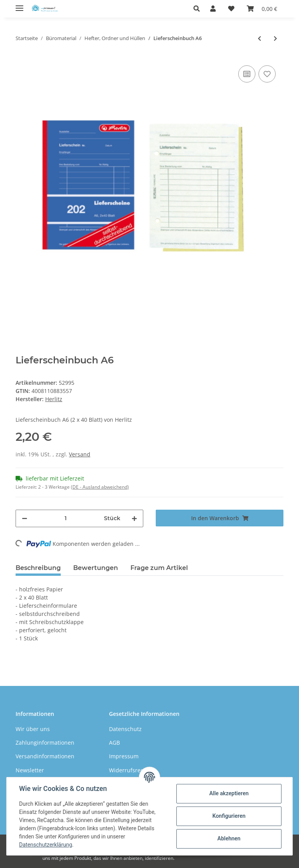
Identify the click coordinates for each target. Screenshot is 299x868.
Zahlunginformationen (45, 743)
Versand (80, 454)
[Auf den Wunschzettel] (267, 74)
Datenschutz (125, 729)
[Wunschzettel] (231, 9)
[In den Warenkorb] (220, 518)
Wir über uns (33, 729)
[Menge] (66, 518)
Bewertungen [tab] (96, 568)
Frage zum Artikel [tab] (159, 568)
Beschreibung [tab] (38, 568)
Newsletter (30, 770)
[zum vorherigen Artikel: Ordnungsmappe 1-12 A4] (259, 38)
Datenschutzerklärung (46, 845)
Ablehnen (229, 838)
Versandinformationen (45, 756)
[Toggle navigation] (19, 5)
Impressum (124, 756)
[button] (199, 9)
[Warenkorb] (262, 9)
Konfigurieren (229, 816)
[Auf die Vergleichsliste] (247, 74)
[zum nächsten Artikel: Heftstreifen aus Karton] (275, 38)
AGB (114, 743)
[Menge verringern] (25, 518)
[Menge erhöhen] (134, 518)
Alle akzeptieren (229, 793)
